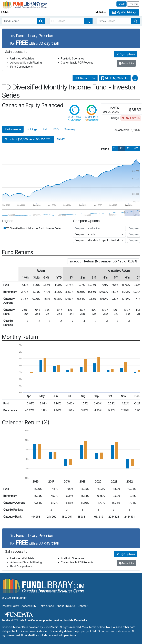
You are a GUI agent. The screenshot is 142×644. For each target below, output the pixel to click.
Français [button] (133, 4)
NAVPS (61, 139)
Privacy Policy (10, 606)
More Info (126, 63)
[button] (41, 21)
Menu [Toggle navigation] (101, 12)
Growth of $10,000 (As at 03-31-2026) (28, 139)
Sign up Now (125, 54)
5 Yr (129, 148)
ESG (56, 129)
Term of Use (46, 606)
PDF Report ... (85, 78)
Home (5, 12)
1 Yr (115, 148)
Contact (83, 606)
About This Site (66, 606)
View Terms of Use (94, 627)
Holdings (32, 129)
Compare (134, 228)
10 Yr (136, 148)
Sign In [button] (121, 4)
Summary (70, 129)
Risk (45, 129)
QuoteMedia (51, 627)
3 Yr (122, 148)
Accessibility (29, 606)
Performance (13, 129)
